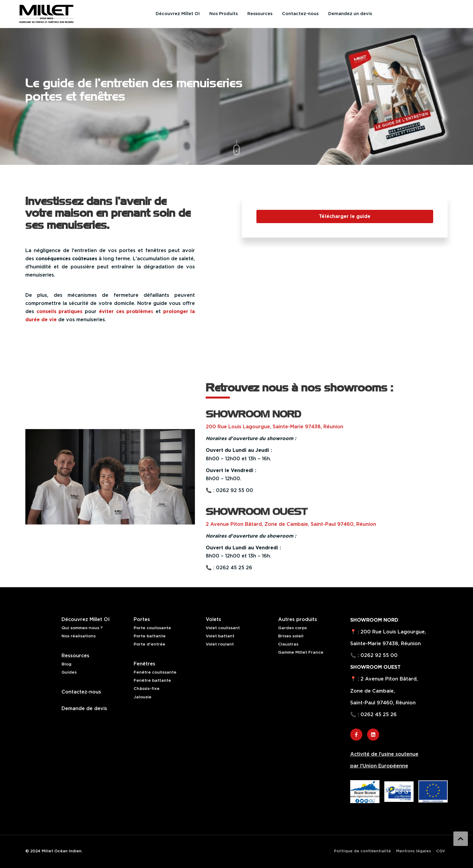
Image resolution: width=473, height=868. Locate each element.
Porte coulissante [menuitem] (152, 628)
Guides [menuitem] (69, 672)
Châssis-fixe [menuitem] (147, 689)
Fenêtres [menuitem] (144, 664)
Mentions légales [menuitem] (414, 851)
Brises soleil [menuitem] (291, 636)
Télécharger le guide (345, 216)
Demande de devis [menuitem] (84, 709)
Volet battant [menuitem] (220, 636)
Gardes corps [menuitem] (292, 628)
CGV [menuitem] (441, 851)
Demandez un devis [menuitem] (350, 14)
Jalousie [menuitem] (143, 697)
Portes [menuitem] (142, 620)
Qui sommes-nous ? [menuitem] (82, 628)
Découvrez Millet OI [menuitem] (178, 14)
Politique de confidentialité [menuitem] (362, 851)
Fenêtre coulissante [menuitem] (155, 672)
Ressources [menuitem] (260, 14)
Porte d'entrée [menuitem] (149, 644)
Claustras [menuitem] (288, 644)
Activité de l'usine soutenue (384, 754)
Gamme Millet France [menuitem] (301, 652)
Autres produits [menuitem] (298, 620)
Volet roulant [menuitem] (220, 644)
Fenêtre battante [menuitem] (152, 681)
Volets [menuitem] (213, 620)
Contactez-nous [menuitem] (300, 14)
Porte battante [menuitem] (150, 636)
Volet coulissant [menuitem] (223, 628)
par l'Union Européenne (379, 766)
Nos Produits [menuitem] (224, 14)
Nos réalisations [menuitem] (79, 636)
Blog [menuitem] (67, 664)
